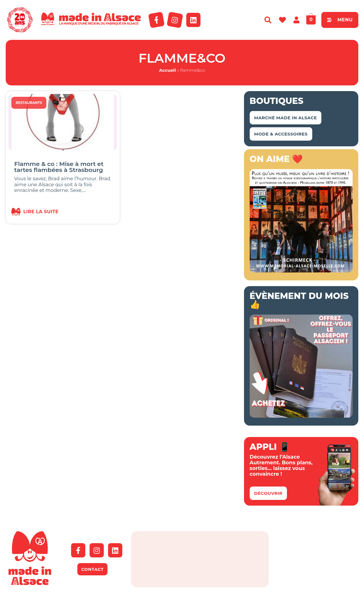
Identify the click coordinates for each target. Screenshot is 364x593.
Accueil (167, 70)
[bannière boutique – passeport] (301, 416)
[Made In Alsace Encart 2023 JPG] (301, 271)
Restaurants (29, 103)
